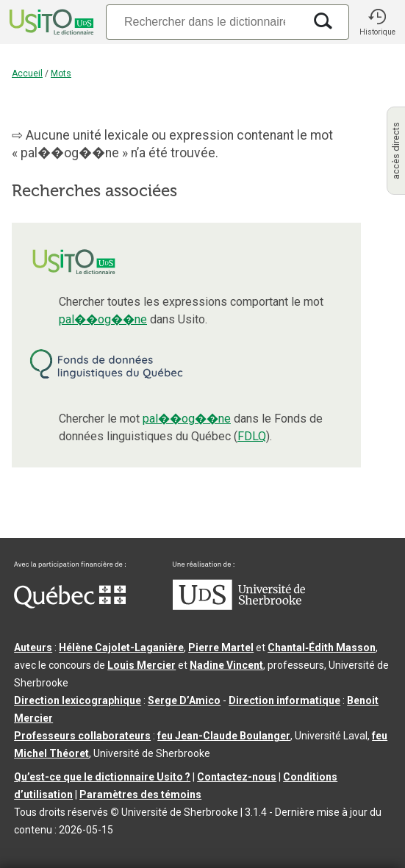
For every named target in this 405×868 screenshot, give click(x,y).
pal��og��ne (103, 319)
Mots (61, 73)
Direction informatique (284, 700)
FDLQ (252, 436)
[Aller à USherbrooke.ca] (239, 606)
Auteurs (33, 648)
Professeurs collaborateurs (82, 736)
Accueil (27, 73)
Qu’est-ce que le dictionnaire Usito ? (102, 777)
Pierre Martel (221, 648)
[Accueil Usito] (50, 22)
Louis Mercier (141, 665)
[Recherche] (205, 22)
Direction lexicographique (78, 700)
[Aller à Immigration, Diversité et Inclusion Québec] (70, 605)
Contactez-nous (237, 777)
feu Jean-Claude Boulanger (224, 736)
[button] (377, 22)
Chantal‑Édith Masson (322, 648)
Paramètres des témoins (140, 795)
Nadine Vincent (226, 665)
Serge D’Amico (184, 700)
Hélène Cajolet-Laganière (121, 648)
